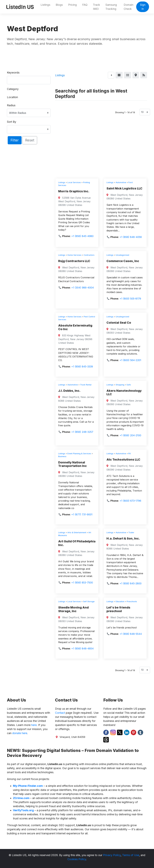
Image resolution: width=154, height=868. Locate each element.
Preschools (132, 601)
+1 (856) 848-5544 (131, 634)
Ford (130, 182)
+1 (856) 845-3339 (82, 367)
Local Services (74, 182)
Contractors (89, 255)
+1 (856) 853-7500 (82, 583)
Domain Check (129, 7)
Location (12, 97)
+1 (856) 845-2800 (131, 583)
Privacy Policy (112, 855)
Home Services (74, 255)
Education (120, 601)
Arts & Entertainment (77, 532)
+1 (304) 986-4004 (83, 288)
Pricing (72, 5)
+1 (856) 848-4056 (131, 237)
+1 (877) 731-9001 (82, 514)
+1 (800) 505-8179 (130, 299)
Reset (30, 140)
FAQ (85, 5)
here (34, 725)
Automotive (121, 182)
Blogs (59, 5)
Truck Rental (86, 385)
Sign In (143, 7)
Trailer (131, 532)
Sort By (12, 122)
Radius (11, 105)
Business (62, 456)
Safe (129, 385)
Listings (45, 5)
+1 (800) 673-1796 (130, 501)
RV (130, 454)
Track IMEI (96, 7)
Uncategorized (122, 255)
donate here (20, 733)
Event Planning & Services (79, 454)
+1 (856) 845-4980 (82, 236)
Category (13, 89)
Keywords (13, 73)
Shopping (120, 385)
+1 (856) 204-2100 (130, 435)
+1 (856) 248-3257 (82, 432)
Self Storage (89, 601)
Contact (60, 713)
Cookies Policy (77, 859)
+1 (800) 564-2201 (130, 360)
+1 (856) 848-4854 (83, 649)
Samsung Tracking (111, 7)
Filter (15, 140)
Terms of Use (131, 855)
